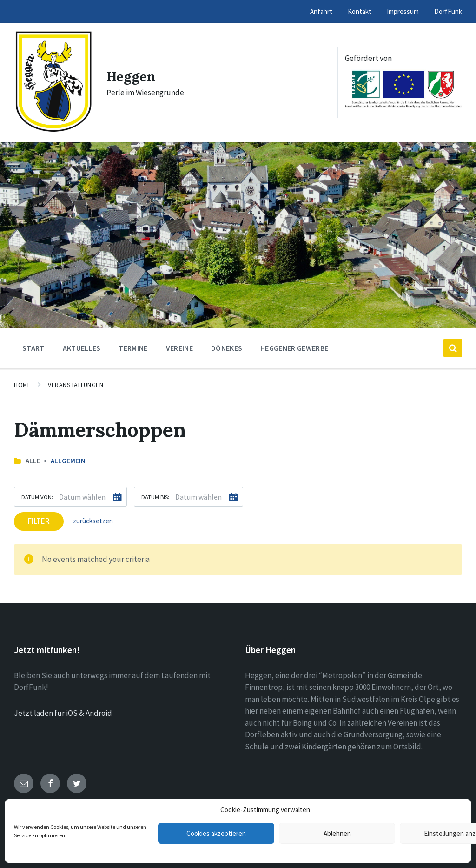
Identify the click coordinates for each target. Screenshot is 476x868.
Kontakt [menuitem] (360, 11)
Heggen (132, 77)
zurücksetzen (93, 521)
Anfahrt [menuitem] (321, 11)
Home (22, 385)
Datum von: (37, 497)
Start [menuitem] (33, 348)
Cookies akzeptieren (216, 833)
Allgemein (68, 461)
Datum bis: (155, 497)
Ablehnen (337, 833)
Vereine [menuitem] (179, 348)
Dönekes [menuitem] (227, 348)
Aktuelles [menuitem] (82, 348)
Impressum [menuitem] (403, 11)
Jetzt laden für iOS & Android (63, 713)
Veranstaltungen (76, 385)
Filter (39, 521)
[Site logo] (53, 130)
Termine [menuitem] (133, 348)
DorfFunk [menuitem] (448, 11)
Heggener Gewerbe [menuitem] (294, 348)
